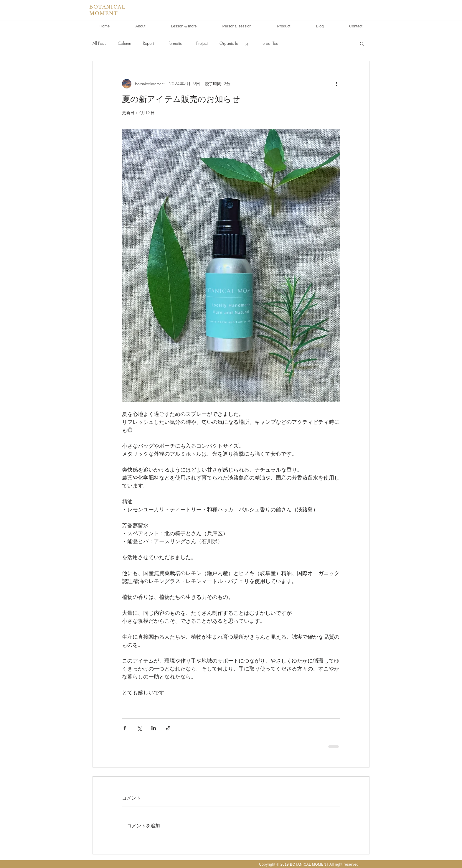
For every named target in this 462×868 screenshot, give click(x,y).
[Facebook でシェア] (125, 728)
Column (124, 43)
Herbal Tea (269, 43)
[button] (362, 43)
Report (148, 43)
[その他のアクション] (336, 84)
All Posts (99, 43)
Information (175, 43)
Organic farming (234, 43)
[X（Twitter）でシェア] (139, 728)
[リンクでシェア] (168, 728)
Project (202, 43)
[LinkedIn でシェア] (154, 728)
